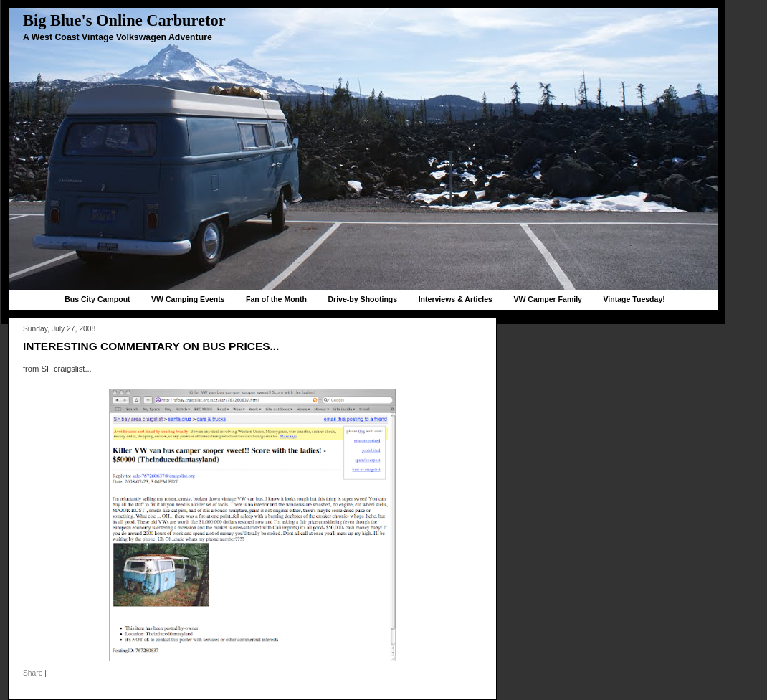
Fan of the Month (276, 299)
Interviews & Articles (456, 299)
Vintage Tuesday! (634, 299)
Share (33, 673)
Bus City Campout (97, 299)
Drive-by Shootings (362, 299)
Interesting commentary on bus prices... (151, 346)
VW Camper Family (548, 299)
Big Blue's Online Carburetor (124, 20)
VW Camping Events (188, 299)
